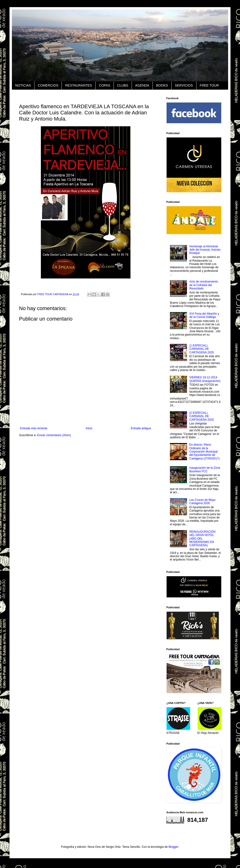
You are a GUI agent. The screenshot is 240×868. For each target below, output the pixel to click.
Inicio (89, 428)
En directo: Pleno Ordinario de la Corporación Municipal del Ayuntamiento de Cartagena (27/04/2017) (204, 452)
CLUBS (123, 85)
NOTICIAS (23, 85)
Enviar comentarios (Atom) (54, 435)
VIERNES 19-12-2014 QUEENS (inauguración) (205, 379)
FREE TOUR (209, 85)
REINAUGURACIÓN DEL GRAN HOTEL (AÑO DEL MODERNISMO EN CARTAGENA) (202, 539)
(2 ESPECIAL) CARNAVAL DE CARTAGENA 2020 (202, 416)
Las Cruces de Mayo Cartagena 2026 (202, 502)
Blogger (173, 847)
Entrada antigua (141, 428)
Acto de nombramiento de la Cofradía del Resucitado (204, 285)
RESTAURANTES (79, 85)
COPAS (105, 85)
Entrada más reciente (34, 428)
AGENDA (142, 85)
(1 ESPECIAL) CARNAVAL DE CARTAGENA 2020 (202, 349)
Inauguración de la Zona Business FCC (205, 469)
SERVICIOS (184, 85)
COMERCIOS (48, 85)
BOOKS (162, 85)
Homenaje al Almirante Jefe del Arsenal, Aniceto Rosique (205, 250)
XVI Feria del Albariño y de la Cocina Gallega (204, 315)
